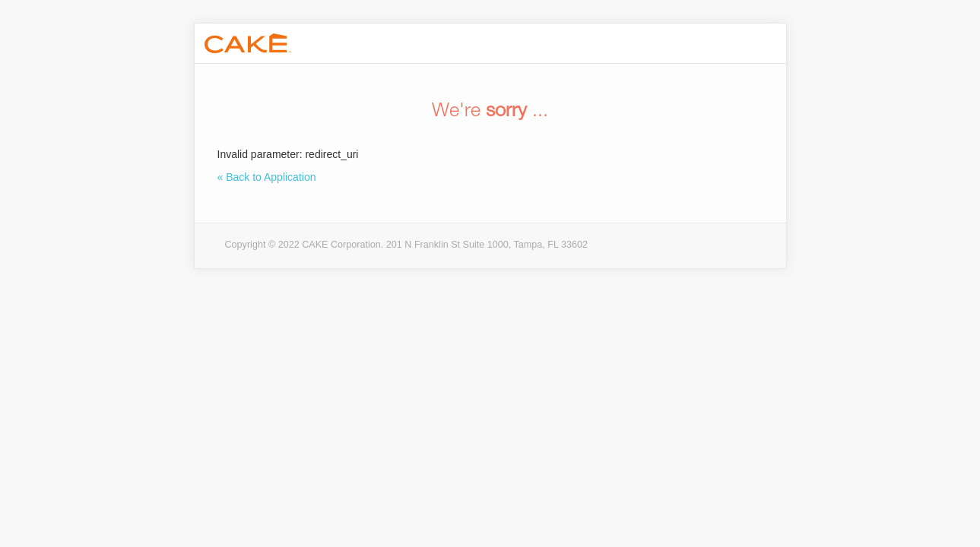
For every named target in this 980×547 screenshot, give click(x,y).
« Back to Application (267, 177)
